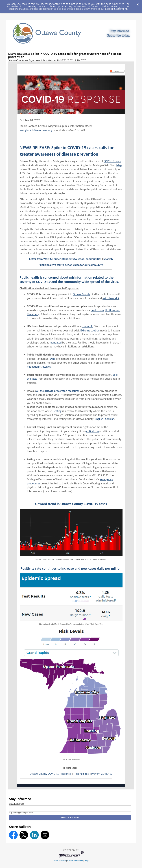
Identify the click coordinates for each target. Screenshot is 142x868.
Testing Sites (81, 774)
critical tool (93, 431)
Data (53, 359)
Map (119, 165)
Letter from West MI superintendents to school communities (65, 259)
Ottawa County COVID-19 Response (50, 774)
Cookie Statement (116, 9)
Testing (57, 411)
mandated (56, 343)
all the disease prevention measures (58, 391)
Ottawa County (81, 294)
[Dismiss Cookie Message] (137, 3)
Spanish (108, 259)
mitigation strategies (39, 367)
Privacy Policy (60, 860)
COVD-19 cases (112, 161)
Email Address (17, 804)
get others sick (111, 298)
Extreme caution (90, 330)
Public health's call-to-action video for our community (71, 265)
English (99, 419)
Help (86, 860)
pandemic (87, 326)
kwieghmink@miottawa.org (36, 130)
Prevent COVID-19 (102, 774)
